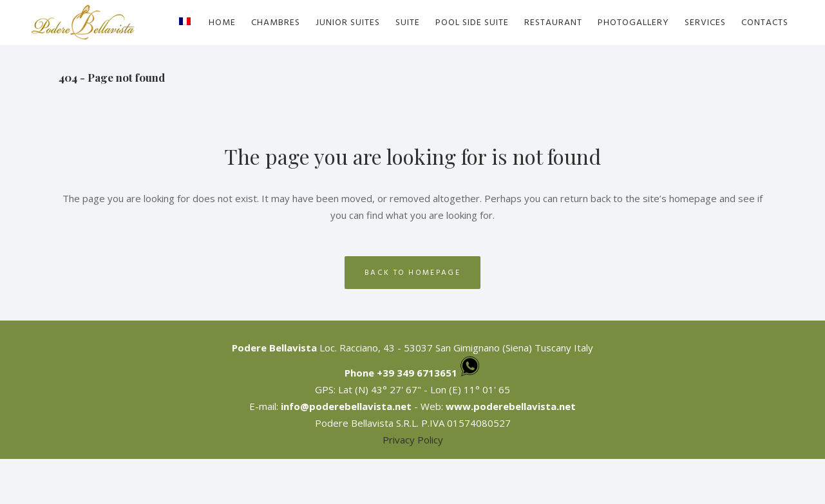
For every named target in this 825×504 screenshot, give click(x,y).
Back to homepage (413, 273)
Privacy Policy (413, 440)
